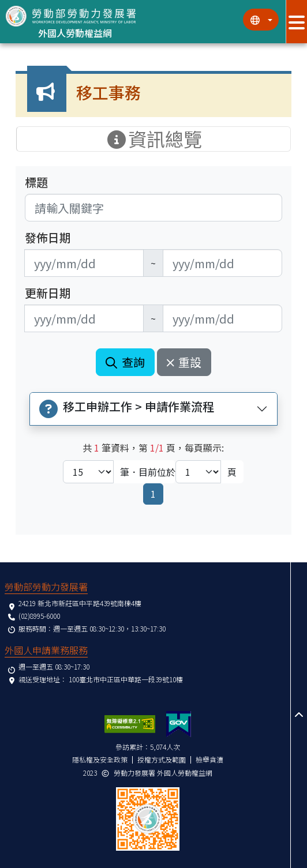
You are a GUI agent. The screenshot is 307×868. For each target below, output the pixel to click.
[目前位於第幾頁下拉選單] (198, 472)
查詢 (125, 362)
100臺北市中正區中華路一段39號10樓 (126, 679)
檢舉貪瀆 (209, 759)
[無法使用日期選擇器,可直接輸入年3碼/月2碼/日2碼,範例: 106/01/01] (84, 263)
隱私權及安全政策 (100, 759)
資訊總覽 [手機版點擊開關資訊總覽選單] (153, 139)
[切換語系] (261, 20)
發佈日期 (48, 238)
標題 (36, 182)
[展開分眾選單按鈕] (296, 22)
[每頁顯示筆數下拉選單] (88, 472)
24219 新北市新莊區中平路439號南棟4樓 (80, 603)
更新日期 (48, 293)
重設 (184, 362)
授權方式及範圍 (162, 759)
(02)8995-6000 (39, 616)
